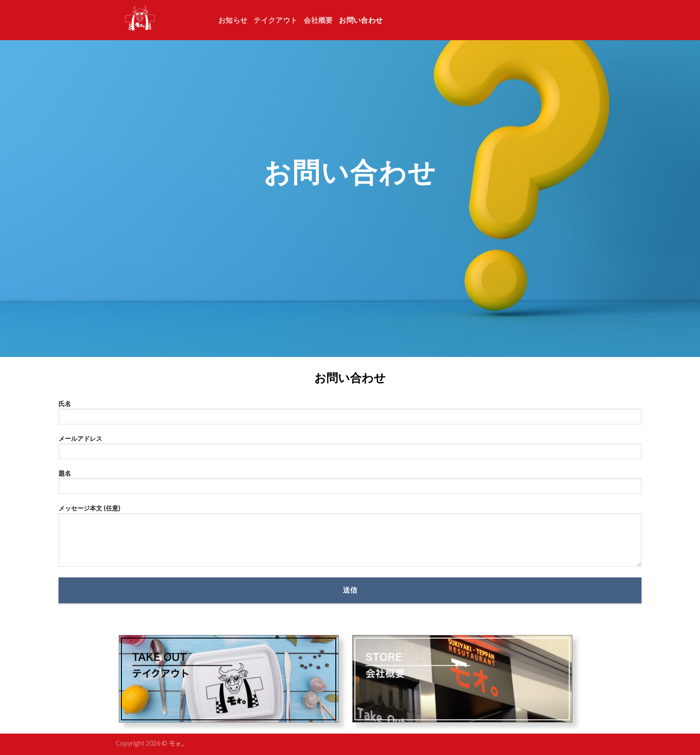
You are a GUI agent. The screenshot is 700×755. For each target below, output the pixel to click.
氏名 (350, 415)
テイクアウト (275, 20)
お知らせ (233, 20)
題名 (350, 485)
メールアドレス (350, 450)
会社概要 (318, 20)
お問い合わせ (361, 20)
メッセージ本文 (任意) (350, 539)
